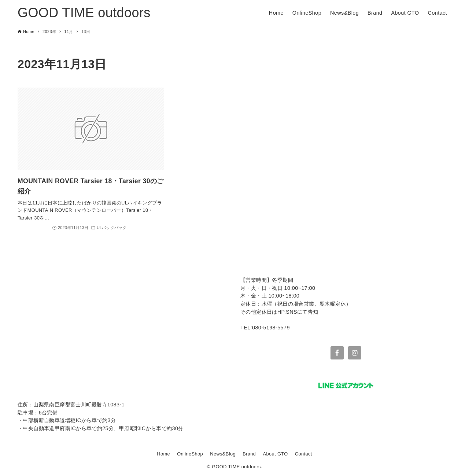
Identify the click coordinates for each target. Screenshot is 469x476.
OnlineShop (190, 454)
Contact (304, 454)
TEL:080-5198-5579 (265, 328)
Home (163, 454)
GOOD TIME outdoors (84, 13)
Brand (249, 454)
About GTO (276, 454)
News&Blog (223, 454)
